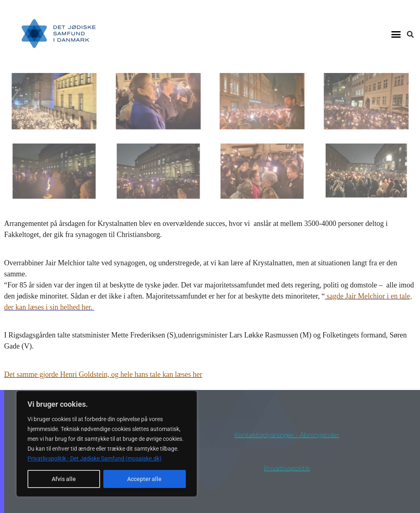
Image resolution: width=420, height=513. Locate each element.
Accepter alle (144, 479)
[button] (396, 34)
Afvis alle (64, 479)
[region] (107, 444)
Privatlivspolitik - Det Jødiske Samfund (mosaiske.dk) (95, 458)
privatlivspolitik (287, 468)
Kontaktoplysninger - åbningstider (287, 435)
